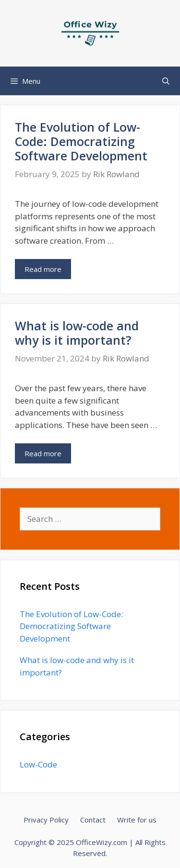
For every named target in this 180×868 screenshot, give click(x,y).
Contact (93, 820)
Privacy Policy (46, 820)
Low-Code (38, 764)
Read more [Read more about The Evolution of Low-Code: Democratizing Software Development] (43, 269)
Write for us (137, 820)
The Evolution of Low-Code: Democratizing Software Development (81, 141)
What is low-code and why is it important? (77, 333)
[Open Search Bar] (166, 81)
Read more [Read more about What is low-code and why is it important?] (43, 453)
